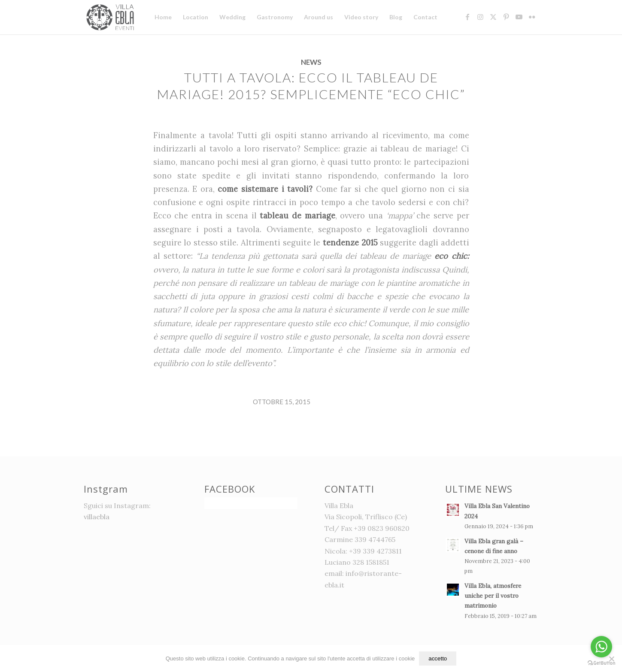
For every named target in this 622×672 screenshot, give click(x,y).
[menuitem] (163, 17)
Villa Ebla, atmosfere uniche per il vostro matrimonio (493, 596)
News (311, 62)
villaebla (97, 517)
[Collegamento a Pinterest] (506, 17)
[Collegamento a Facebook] (467, 17)
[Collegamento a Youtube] (519, 17)
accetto (438, 658)
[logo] (111, 17)
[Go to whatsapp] (601, 647)
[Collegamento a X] (493, 17)
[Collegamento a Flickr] (532, 17)
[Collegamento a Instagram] (480, 17)
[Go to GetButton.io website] (601, 663)
